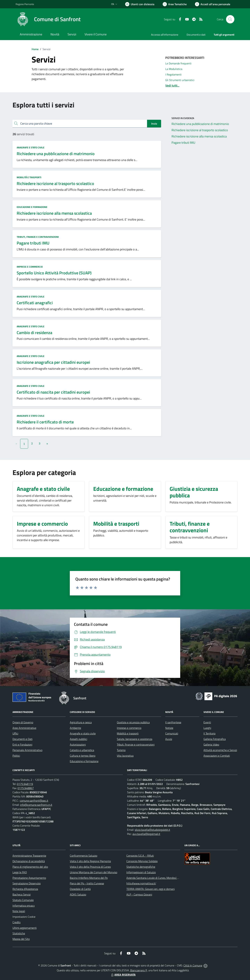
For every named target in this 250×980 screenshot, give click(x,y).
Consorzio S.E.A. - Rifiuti (140, 856)
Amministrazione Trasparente (29, 856)
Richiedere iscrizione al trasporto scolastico (55, 183)
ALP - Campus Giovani (139, 894)
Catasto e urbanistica (82, 750)
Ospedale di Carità (80, 889)
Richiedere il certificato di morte (45, 422)
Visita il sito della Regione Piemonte (90, 861)
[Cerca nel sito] (230, 19)
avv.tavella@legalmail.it (146, 834)
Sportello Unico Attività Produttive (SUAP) (54, 273)
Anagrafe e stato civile (31, 147)
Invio (154, 124)
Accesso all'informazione (165, 35)
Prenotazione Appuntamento (29, 878)
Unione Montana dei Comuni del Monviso (93, 872)
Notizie (169, 728)
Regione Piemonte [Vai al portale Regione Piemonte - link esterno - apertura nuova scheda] (25, 4)
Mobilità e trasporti (29, 177)
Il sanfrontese (173, 722)
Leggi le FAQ (20, 872)
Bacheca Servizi (22, 894)
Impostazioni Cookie (24, 917)
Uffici (15, 733)
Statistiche (19, 933)
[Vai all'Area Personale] (213, 4)
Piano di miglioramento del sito (30, 867)
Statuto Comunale (23, 900)
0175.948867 (26, 788)
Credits (16, 922)
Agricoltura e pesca (81, 722)
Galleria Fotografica (215, 739)
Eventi (207, 722)
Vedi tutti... (172, 85)
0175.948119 (25, 784)
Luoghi (207, 728)
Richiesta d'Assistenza (25, 889)
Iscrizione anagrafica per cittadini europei (53, 362)
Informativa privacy (24, 906)
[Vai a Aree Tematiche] (175, 4)
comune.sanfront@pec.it (34, 801)
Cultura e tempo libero (83, 756)
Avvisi (169, 739)
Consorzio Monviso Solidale (142, 861)
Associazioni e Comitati (217, 756)
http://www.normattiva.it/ (141, 883)
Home (35, 49)
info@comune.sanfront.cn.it (36, 805)
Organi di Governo (23, 722)
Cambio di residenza (34, 333)
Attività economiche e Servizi (220, 750)
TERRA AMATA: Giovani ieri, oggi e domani (151, 889)
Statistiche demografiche (141, 867)
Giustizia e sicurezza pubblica (133, 722)
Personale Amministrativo (27, 750)
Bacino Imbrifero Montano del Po (89, 878)
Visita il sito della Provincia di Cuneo (90, 867)
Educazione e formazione (32, 207)
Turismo (121, 750)
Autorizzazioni (78, 745)
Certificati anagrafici (35, 303)
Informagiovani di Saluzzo (141, 872)
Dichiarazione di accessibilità (29, 861)
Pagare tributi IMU (33, 243)
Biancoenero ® (139, 970)
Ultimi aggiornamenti (25, 928)
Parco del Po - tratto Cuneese (87, 883)
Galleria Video (211, 745)
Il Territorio (209, 733)
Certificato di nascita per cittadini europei (53, 392)
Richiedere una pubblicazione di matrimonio (56, 154)
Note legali (19, 911)
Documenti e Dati (22, 739)
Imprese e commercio (30, 267)
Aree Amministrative (24, 728)
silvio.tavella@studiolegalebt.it (152, 830)
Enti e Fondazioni (22, 745)
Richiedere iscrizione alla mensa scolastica (54, 213)
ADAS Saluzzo (78, 894)
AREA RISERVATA (123, 975)
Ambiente (75, 728)
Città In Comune (193, 965)
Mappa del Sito (21, 939)
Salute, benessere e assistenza (135, 739)
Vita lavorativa (125, 756)
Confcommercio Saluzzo (84, 856)
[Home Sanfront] (48, 19)
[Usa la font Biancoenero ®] (140, 4)
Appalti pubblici (78, 739)
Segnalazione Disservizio (27, 883)
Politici (16, 756)
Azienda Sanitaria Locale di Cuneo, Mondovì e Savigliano (159, 878)
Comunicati (172, 733)
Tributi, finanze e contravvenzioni (38, 237)
